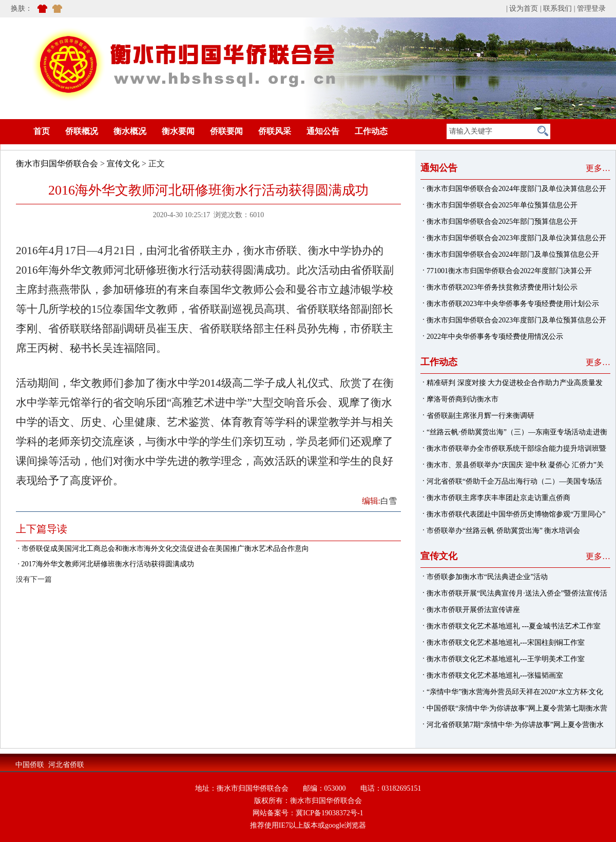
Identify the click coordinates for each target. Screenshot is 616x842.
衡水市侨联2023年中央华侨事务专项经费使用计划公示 (513, 304)
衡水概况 (130, 131)
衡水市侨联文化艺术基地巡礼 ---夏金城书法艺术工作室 (514, 626)
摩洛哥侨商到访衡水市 (463, 399)
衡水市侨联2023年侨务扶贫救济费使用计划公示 (502, 287)
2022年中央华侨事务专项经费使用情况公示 (495, 337)
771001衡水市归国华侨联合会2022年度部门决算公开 (509, 271)
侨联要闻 (226, 131)
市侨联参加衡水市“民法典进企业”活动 (487, 577)
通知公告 (323, 131)
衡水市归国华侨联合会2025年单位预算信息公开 (502, 205)
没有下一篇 (34, 579)
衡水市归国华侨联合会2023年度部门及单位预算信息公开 (516, 320)
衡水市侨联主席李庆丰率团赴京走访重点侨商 (498, 498)
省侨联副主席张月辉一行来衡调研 (480, 416)
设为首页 (524, 8)
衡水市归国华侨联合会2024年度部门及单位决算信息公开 (516, 189)
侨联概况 (82, 131)
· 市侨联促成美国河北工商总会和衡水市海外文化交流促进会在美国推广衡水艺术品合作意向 (162, 549)
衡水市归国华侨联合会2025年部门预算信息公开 (502, 222)
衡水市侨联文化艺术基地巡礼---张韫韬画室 (495, 675)
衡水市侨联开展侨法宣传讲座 (473, 610)
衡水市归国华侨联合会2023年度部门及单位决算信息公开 (516, 238)
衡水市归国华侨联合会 (57, 164)
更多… (598, 168)
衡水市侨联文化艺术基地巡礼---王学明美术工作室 (506, 659)
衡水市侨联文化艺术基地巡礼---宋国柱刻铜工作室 (506, 643)
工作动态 (371, 131)
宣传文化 (123, 164)
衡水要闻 (178, 131)
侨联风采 (275, 131)
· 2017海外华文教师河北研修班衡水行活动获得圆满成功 (105, 564)
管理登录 (591, 8)
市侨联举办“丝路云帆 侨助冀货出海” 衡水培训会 (503, 531)
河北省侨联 (66, 765)
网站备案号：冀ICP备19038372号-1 (308, 813)
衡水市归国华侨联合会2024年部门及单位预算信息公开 (513, 254)
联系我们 (557, 8)
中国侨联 (30, 765)
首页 (26, 131)
